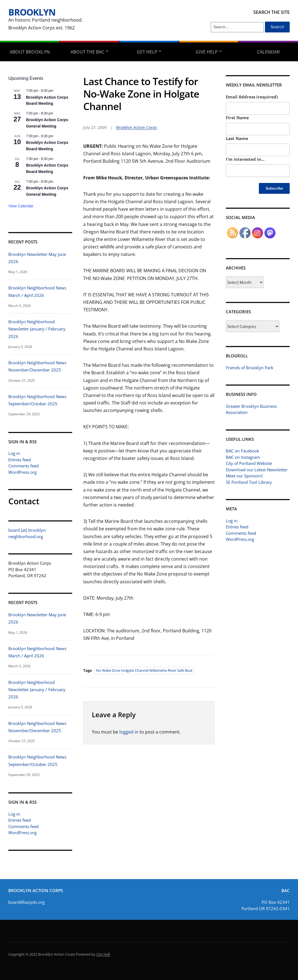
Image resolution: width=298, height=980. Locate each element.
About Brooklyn (30, 52)
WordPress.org (22, 472)
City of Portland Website (249, 463)
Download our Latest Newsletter (257, 470)
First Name (237, 118)
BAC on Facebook (243, 451)
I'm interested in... (245, 159)
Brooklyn (32, 12)
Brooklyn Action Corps (137, 127)
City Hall (103, 954)
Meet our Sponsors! (244, 476)
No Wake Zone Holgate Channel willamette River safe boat (144, 670)
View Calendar (21, 206)
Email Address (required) (252, 97)
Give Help (207, 52)
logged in (129, 732)
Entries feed (20, 460)
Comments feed (23, 466)
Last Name (237, 138)
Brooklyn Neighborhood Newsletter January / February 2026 (37, 329)
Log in (14, 453)
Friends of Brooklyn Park (250, 368)
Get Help (147, 52)
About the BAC (87, 52)
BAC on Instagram (243, 457)
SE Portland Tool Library (249, 482)
